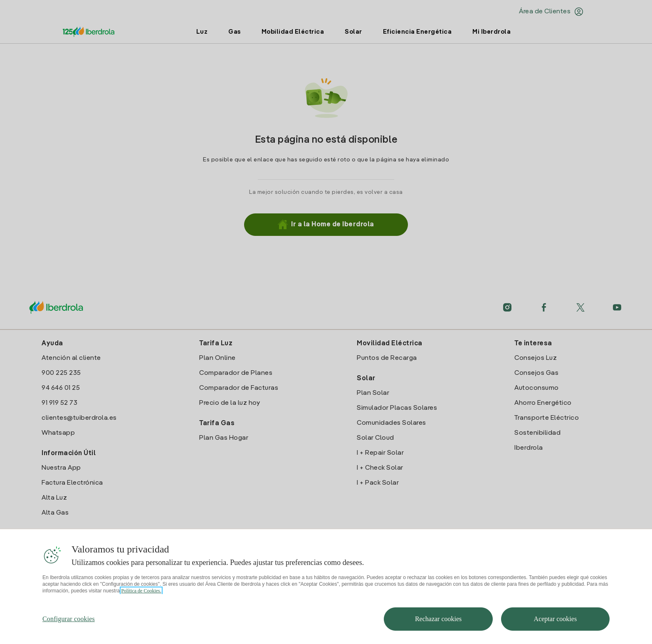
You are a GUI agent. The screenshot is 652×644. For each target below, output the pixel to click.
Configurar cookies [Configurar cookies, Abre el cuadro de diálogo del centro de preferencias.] (69, 629)
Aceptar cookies (556, 629)
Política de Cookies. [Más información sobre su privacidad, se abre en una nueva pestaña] (141, 601)
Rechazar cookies (438, 629)
